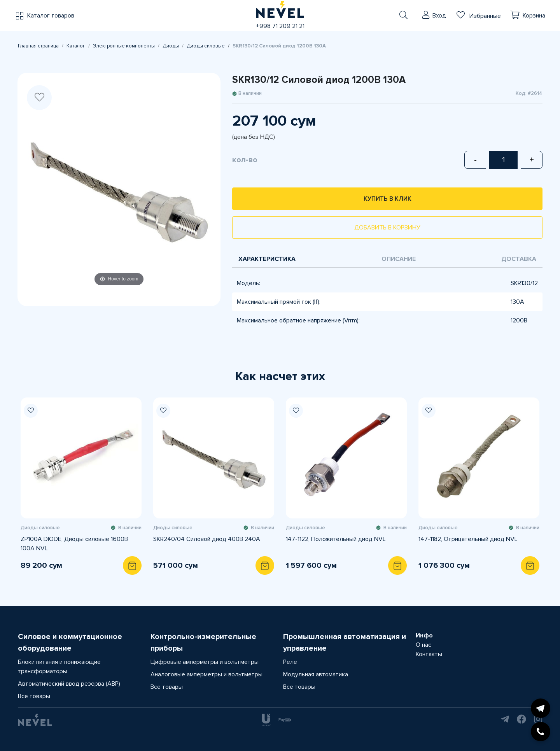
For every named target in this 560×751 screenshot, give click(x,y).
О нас (423, 645)
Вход (439, 16)
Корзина (534, 16)
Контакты (429, 654)
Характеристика (267, 259)
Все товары (34, 696)
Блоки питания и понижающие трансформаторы (59, 667)
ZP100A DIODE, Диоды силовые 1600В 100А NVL (74, 544)
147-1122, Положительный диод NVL (336, 539)
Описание (399, 259)
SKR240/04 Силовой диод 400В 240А (207, 539)
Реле (290, 662)
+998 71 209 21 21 (280, 26)
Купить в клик (388, 199)
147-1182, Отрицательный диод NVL (468, 539)
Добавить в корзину (387, 228)
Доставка (519, 259)
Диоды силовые (206, 46)
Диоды (171, 46)
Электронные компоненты (124, 46)
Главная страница (38, 46)
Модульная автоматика (316, 674)
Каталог (76, 46)
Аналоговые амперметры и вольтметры (206, 674)
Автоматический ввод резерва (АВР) (69, 684)
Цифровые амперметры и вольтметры (205, 662)
